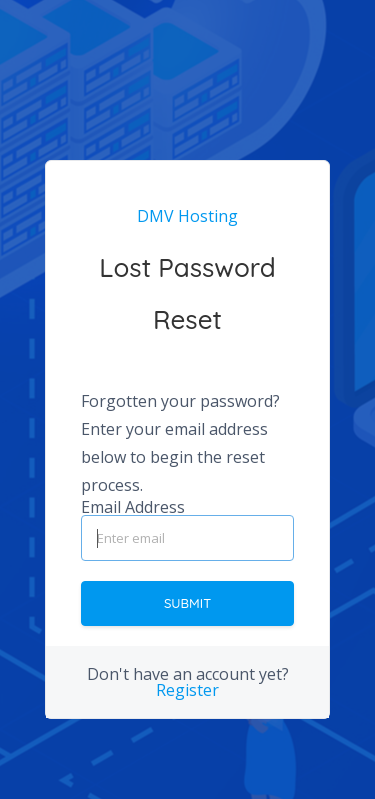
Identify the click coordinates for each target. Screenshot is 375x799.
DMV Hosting (187, 216)
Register (187, 690)
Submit (187, 603)
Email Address (133, 507)
